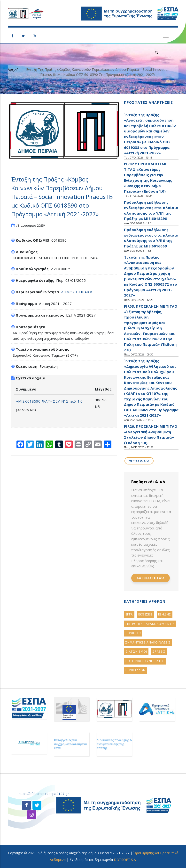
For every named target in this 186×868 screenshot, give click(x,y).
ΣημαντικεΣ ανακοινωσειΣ (148, 642)
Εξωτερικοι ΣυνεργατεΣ (145, 661)
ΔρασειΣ (159, 652)
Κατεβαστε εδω (151, 578)
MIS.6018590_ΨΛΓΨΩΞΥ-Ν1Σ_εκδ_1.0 (50, 401)
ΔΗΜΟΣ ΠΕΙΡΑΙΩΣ (77, 292)
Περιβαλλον (136, 670)
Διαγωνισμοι (136, 652)
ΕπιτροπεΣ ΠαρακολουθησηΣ (150, 624)
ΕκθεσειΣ (146, 614)
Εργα (129, 614)
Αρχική (13, 69)
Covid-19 (133, 633)
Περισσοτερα (139, 461)
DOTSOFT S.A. (125, 860)
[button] (64, 130)
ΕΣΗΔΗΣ (165, 614)
